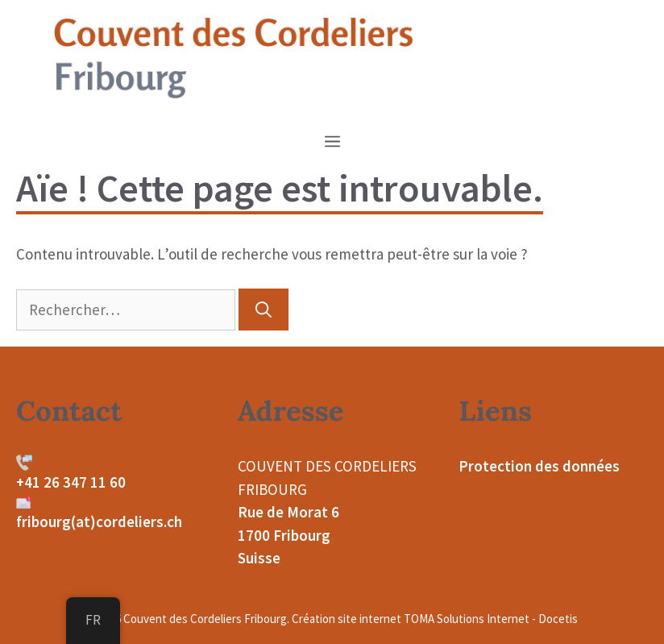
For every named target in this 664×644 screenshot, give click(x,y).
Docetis (558, 619)
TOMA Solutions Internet (467, 619)
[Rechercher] (264, 310)
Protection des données (539, 466)
